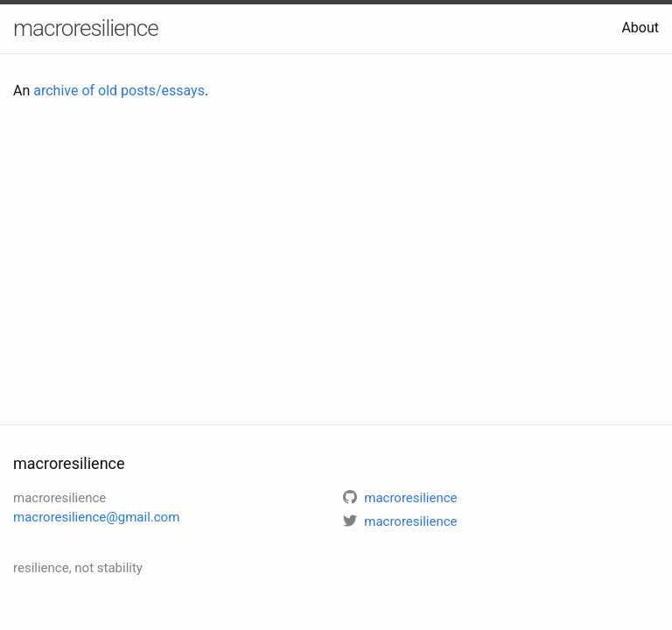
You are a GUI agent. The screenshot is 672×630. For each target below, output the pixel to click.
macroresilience (86, 28)
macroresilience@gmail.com (96, 517)
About (640, 28)
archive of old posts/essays (119, 91)
